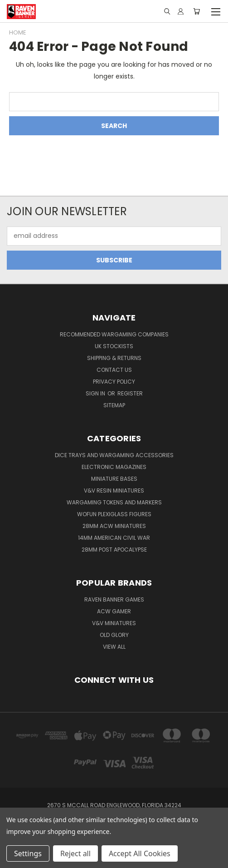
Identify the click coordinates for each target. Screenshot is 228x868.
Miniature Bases (114, 479)
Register (130, 393)
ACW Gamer (114, 611)
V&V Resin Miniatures (114, 491)
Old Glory (114, 635)
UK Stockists (114, 346)
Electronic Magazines (114, 467)
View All (114, 647)
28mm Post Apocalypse (114, 550)
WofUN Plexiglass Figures (114, 514)
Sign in (96, 393)
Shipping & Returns (114, 358)
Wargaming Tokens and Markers (114, 502)
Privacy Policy (114, 382)
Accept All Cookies (140, 853)
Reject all (75, 853)
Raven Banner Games (114, 599)
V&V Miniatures (114, 623)
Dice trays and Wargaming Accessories (114, 455)
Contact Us (114, 370)
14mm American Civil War (114, 538)
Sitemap (114, 405)
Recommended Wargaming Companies (114, 334)
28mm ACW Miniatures (114, 526)
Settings (28, 853)
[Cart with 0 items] (196, 11)
